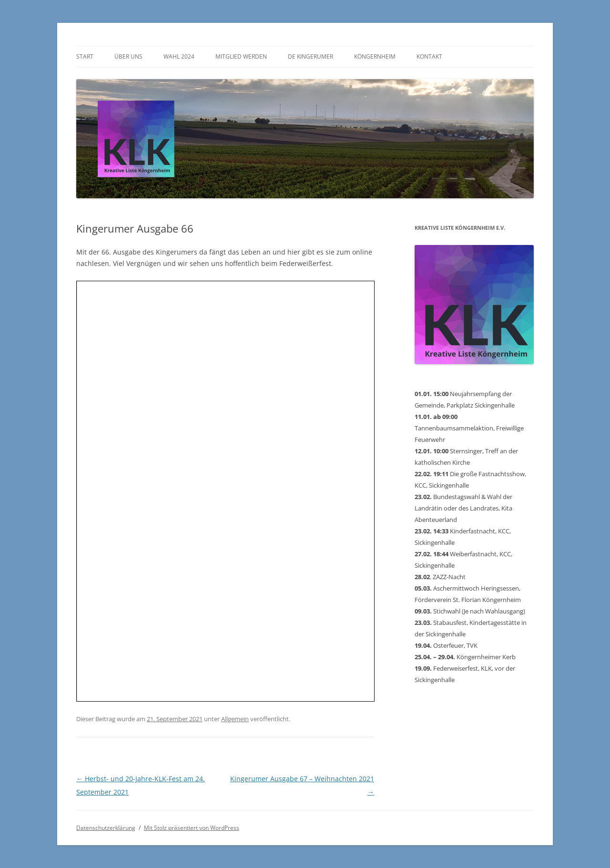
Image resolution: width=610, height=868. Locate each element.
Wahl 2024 (179, 56)
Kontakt (429, 56)
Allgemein (235, 719)
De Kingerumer (310, 56)
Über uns (128, 56)
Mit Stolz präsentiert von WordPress (192, 828)
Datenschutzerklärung (106, 828)
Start (85, 56)
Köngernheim (375, 56)
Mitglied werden (241, 56)
